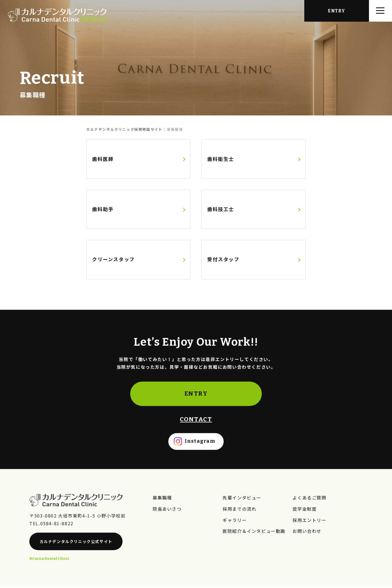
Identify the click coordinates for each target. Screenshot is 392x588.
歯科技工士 (221, 210)
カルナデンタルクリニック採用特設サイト (124, 129)
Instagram (200, 443)
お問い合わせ (307, 532)
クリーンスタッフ (113, 260)
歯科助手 (103, 210)
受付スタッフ (223, 260)
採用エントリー (309, 521)
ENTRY (196, 395)
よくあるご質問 (309, 499)
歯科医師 (103, 159)
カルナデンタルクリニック (76, 543)
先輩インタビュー (242, 499)
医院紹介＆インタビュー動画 (254, 532)
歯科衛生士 (221, 159)
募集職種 (162, 499)
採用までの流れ (239, 510)
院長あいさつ (167, 510)
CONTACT (196, 421)
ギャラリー (235, 521)
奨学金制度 (305, 510)
